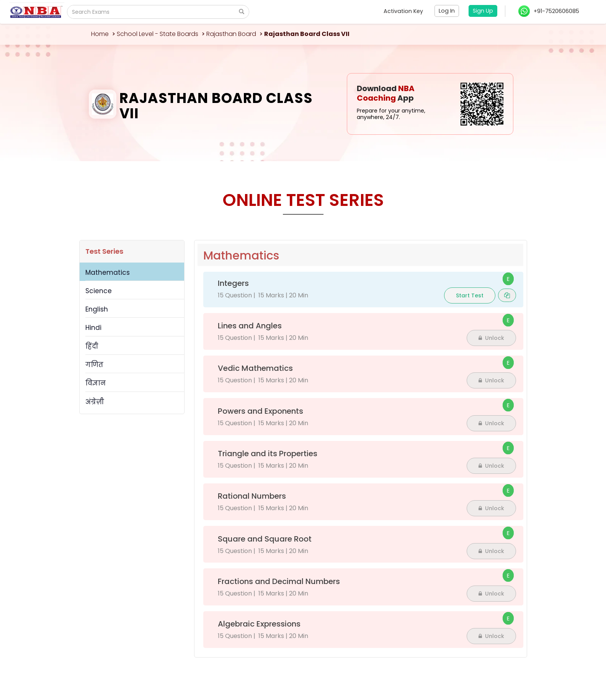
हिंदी (92, 346)
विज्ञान (96, 383)
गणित (94, 365)
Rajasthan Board (231, 34)
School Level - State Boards (158, 34)
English (97, 309)
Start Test (470, 295)
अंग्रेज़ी (95, 402)
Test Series (104, 251)
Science (99, 291)
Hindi (93, 328)
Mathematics (108, 272)
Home (100, 34)
